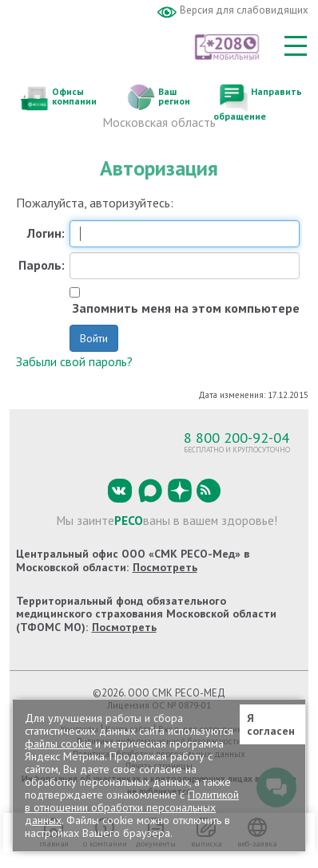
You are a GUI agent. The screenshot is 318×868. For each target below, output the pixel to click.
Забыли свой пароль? (74, 361)
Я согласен (271, 724)
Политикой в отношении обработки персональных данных (132, 807)
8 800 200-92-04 (237, 437)
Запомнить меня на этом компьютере (185, 308)
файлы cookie (58, 744)
